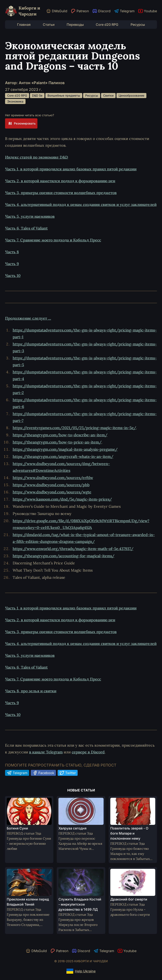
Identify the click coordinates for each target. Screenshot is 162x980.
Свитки (108, 95)
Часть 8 (12, 252)
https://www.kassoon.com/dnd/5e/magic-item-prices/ (62, 499)
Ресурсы (138, 25)
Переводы (75, 25)
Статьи (49, 25)
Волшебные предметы (64, 95)
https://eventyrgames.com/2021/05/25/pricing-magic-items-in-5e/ (74, 428)
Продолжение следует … (28, 318)
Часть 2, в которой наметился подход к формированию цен (60, 181)
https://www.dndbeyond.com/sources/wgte (52, 492)
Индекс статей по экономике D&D (37, 157)
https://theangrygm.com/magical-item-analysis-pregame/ (65, 449)
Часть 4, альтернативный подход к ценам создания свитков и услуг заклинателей (81, 205)
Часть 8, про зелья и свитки (31, 691)
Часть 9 (12, 264)
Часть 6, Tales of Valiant (26, 228)
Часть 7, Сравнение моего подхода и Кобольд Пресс (53, 240)
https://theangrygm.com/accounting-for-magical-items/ (63, 556)
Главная (24, 25)
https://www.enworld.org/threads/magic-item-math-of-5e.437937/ (73, 549)
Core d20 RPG (107, 25)
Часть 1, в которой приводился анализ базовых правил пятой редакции (71, 169)
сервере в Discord (88, 752)
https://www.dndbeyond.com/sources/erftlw (53, 478)
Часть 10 (13, 276)
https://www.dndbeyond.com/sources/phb (51, 485)
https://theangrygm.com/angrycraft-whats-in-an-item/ (63, 456)
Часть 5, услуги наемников (30, 216)
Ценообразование (131, 95)
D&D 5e (37, 95)
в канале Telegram (46, 752)
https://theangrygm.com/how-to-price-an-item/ (57, 442)
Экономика (15, 101)
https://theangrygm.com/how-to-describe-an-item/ (60, 435)
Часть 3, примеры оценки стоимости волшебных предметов (61, 193)
